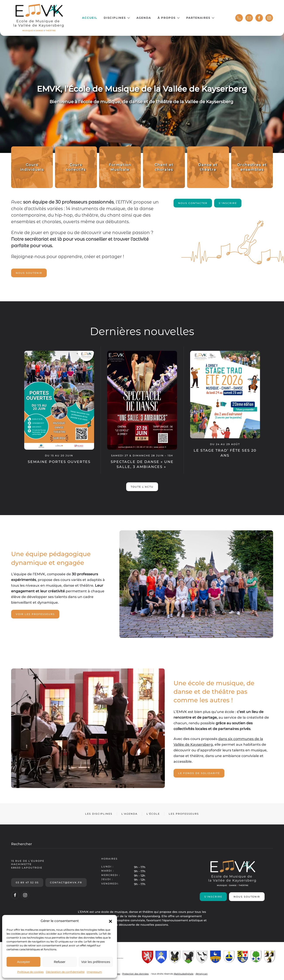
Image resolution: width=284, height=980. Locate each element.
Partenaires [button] (200, 18)
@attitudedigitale (184, 974)
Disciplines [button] (117, 18)
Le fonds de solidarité (199, 773)
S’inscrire (228, 203)
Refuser (60, 962)
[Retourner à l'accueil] (39, 18)
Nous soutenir (29, 273)
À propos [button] (169, 18)
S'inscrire (213, 897)
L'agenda (129, 814)
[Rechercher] (142, 844)
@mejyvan (202, 974)
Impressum (94, 972)
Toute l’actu (142, 487)
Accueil (90, 18)
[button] (110, 921)
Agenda (144, 18)
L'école (153, 814)
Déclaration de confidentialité (65, 972)
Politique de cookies (30, 972)
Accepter (23, 962)
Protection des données (135, 974)
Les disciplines (99, 814)
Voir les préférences (96, 962)
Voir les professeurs (35, 614)
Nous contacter (193, 203)
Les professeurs (184, 814)
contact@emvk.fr (66, 882)
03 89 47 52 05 (27, 882)
